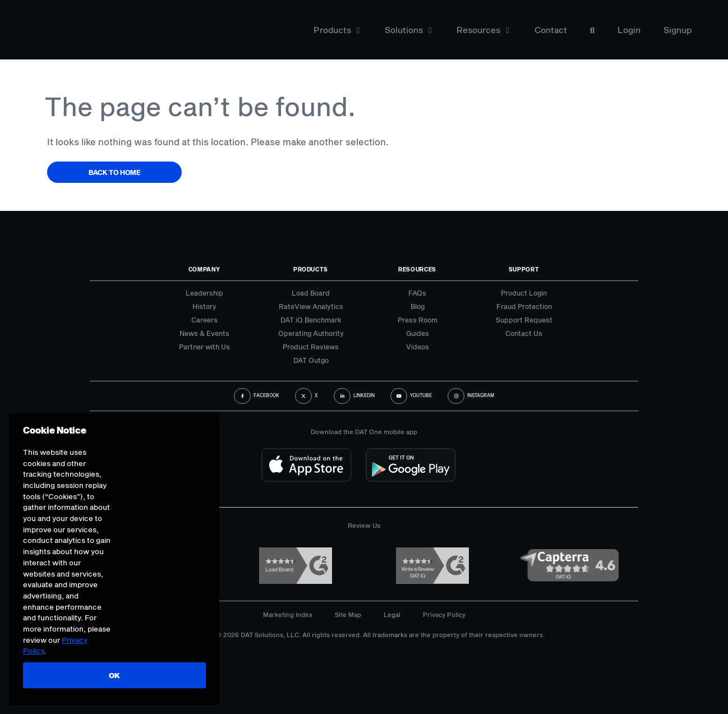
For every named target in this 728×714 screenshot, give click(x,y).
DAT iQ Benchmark (311, 320)
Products (337, 30)
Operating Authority (311, 333)
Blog (418, 306)
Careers (204, 320)
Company (204, 269)
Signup (678, 30)
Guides (418, 333)
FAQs (417, 293)
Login (629, 30)
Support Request (524, 320)
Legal (392, 614)
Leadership (204, 293)
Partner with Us (204, 347)
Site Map (348, 614)
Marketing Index (288, 614)
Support (524, 269)
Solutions (408, 30)
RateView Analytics (311, 306)
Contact (551, 30)
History (204, 306)
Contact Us (524, 333)
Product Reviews (311, 347)
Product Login (524, 293)
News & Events (204, 333)
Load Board (311, 293)
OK (114, 675)
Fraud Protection (524, 306)
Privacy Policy (444, 614)
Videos (418, 347)
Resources (483, 30)
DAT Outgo (311, 360)
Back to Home (115, 172)
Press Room (418, 320)
